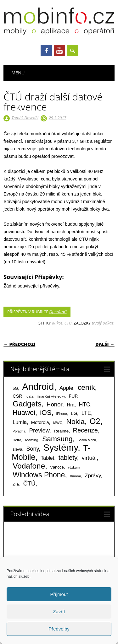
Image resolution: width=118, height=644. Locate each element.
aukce (57, 323)
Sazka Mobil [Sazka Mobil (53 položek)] (87, 440)
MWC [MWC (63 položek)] (58, 423)
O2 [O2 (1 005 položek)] (95, 421)
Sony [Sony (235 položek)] (32, 449)
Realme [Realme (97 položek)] (61, 431)
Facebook (46, 51)
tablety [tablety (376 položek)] (68, 457)
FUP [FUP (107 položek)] (73, 396)
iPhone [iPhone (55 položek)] (62, 414)
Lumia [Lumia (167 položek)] (20, 422)
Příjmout (59, 594)
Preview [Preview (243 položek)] (39, 430)
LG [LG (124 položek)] (74, 413)
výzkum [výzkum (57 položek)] (74, 467)
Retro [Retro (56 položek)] (17, 440)
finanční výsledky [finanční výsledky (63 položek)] (51, 396)
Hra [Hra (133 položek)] (71, 405)
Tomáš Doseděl (25, 118)
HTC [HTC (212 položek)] (84, 405)
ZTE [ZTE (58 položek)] (16, 484)
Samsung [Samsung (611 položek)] (57, 439)
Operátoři (58, 312)
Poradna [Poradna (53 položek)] (19, 431)
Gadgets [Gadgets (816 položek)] (27, 404)
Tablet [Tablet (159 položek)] (47, 458)
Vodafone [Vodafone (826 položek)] (29, 466)
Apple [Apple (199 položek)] (66, 388)
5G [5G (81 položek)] (15, 388)
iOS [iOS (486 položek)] (46, 413)
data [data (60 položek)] (30, 396)
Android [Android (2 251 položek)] (38, 386)
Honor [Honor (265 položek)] (54, 404)
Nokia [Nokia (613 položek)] (75, 421)
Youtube (59, 51)
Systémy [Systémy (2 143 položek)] (61, 448)
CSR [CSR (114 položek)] (17, 396)
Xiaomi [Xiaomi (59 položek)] (75, 476)
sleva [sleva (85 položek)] (17, 449)
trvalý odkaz (103, 323)
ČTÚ (68, 323)
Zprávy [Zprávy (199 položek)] (93, 475)
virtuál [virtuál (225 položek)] (89, 458)
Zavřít (59, 612)
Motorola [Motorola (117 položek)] (40, 422)
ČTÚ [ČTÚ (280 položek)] (29, 483)
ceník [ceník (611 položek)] (86, 387)
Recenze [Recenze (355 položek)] (85, 430)
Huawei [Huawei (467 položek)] (24, 413)
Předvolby (59, 629)
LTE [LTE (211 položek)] (86, 413)
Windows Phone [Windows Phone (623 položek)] (39, 475)
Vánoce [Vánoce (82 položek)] (57, 467)
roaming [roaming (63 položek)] (32, 440)
